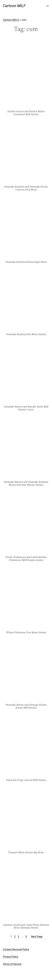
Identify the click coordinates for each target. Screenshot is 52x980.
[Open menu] (48, 6)
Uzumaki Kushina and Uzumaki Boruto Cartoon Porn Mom (26, 188)
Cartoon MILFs (11, 20)
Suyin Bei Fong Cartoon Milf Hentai (26, 780)
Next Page (37, 936)
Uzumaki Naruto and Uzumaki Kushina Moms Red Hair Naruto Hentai (26, 483)
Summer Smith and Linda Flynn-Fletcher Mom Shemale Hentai (26, 926)
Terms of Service (12, 964)
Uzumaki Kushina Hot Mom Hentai (26, 334)
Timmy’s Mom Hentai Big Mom (26, 852)
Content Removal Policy (16, 949)
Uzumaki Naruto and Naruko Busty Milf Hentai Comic (26, 408)
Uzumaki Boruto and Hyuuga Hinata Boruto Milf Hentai (26, 706)
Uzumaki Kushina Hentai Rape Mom (26, 262)
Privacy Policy (10, 957)
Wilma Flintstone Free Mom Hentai (26, 632)
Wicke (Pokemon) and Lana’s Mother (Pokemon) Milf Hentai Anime (26, 559)
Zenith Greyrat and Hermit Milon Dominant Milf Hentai (26, 113)
